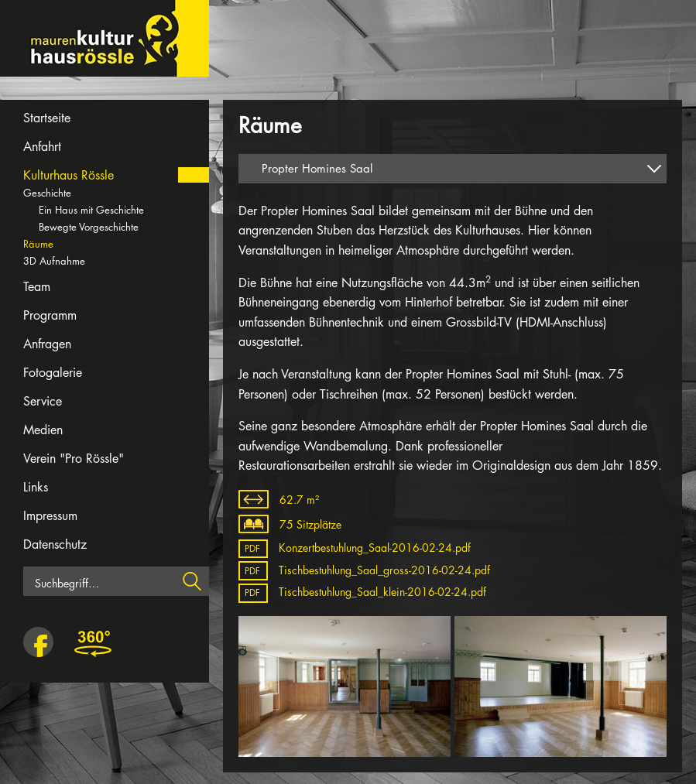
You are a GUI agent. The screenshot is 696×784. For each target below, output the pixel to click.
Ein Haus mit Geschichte (91, 210)
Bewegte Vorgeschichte (89, 227)
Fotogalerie (53, 373)
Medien (43, 430)
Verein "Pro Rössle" (74, 459)
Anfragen (47, 344)
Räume (38, 244)
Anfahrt (42, 147)
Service (43, 401)
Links (36, 487)
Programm (50, 315)
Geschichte (47, 193)
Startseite (47, 118)
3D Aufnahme (54, 261)
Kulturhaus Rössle (69, 175)
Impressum (50, 516)
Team (37, 287)
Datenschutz (55, 544)
